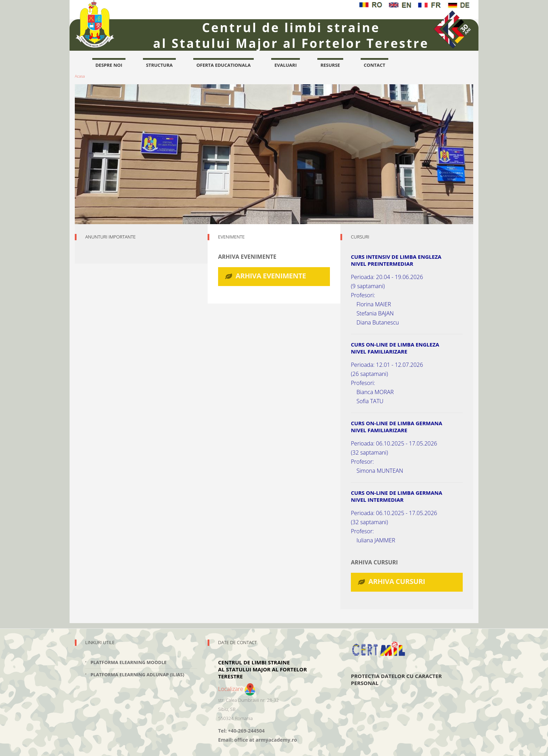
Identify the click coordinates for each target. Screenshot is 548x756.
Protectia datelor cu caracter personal (396, 679)
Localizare (237, 689)
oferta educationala (223, 65)
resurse (330, 65)
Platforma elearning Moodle (129, 662)
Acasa (80, 76)
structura (159, 65)
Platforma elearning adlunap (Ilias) (137, 675)
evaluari (286, 65)
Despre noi (109, 65)
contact (375, 65)
